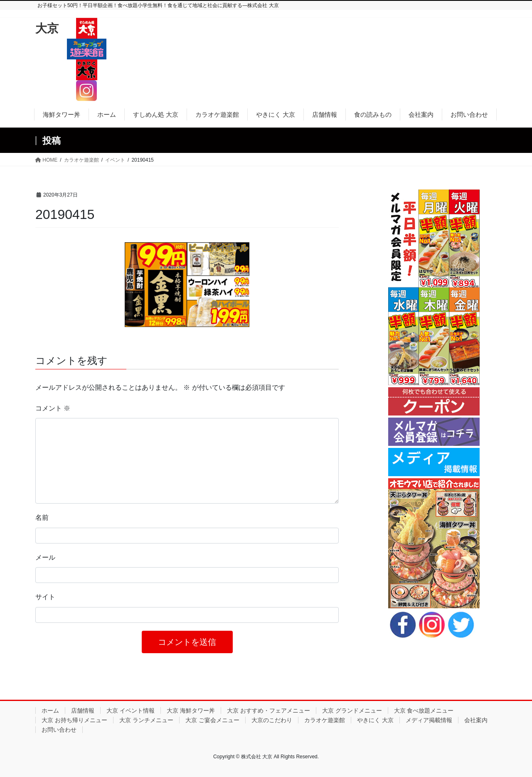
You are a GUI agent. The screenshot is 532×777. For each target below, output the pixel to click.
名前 (42, 518)
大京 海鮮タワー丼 (191, 711)
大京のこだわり (272, 720)
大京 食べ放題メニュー (424, 711)
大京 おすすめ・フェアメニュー (268, 711)
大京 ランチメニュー (146, 720)
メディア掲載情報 (429, 720)
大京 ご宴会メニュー (212, 720)
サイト (45, 597)
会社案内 (476, 720)
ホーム (50, 711)
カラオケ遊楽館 (325, 720)
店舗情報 (83, 711)
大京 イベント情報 (131, 711)
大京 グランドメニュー (352, 711)
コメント (53, 408)
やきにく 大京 (375, 720)
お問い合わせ (59, 730)
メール (45, 557)
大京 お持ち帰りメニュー (74, 720)
